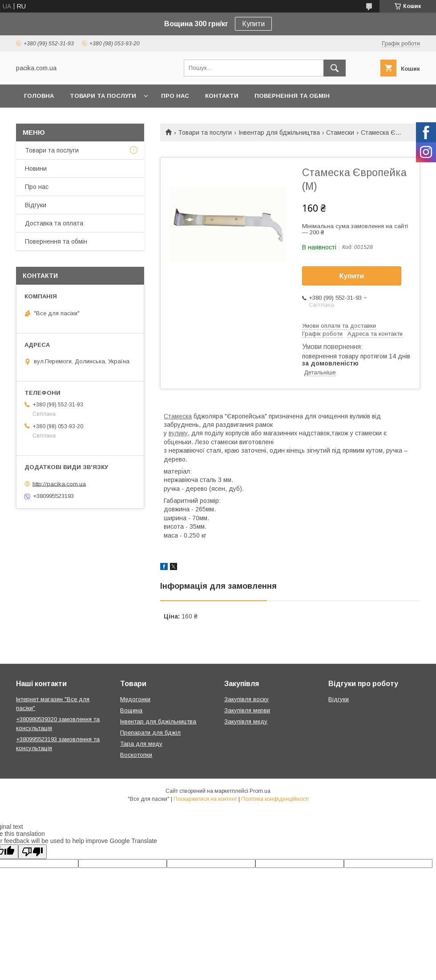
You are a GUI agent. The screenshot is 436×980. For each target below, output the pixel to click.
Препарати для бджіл (150, 733)
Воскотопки (136, 755)
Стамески (340, 133)
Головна (39, 96)
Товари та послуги (103, 96)
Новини (36, 169)
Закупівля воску (246, 699)
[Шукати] (335, 68)
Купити (253, 24)
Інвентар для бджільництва (279, 133)
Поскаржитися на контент (205, 799)
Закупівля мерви (247, 710)
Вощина (131, 710)
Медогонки (135, 699)
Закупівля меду (246, 721)
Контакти (222, 96)
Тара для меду (141, 744)
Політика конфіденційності (275, 799)
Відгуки (36, 205)
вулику (178, 433)
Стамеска (178, 416)
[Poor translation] (32, 852)
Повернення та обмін (292, 96)
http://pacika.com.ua (59, 484)
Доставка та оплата (54, 223)
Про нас (175, 96)
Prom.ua (260, 791)
